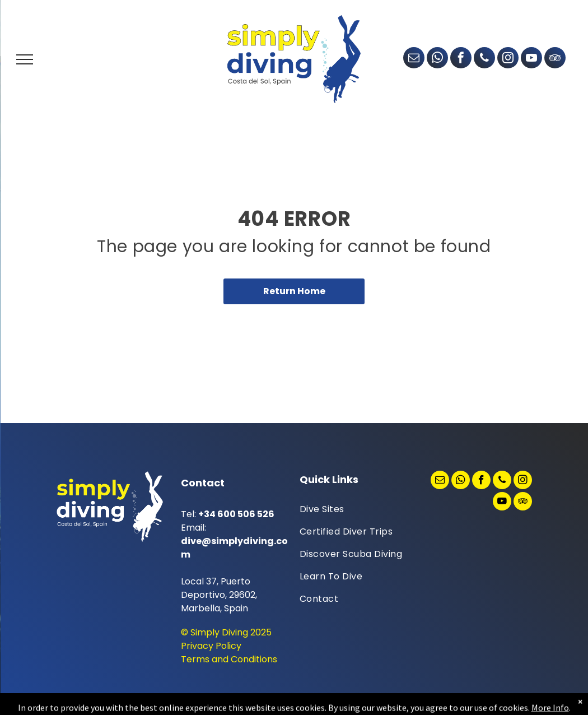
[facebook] (461, 59)
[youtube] (531, 59)
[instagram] (508, 59)
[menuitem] (353, 509)
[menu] (25, 59)
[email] (414, 59)
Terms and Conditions (229, 659)
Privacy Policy (211, 646)
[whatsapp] (437, 59)
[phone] (484, 59)
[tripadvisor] (555, 59)
